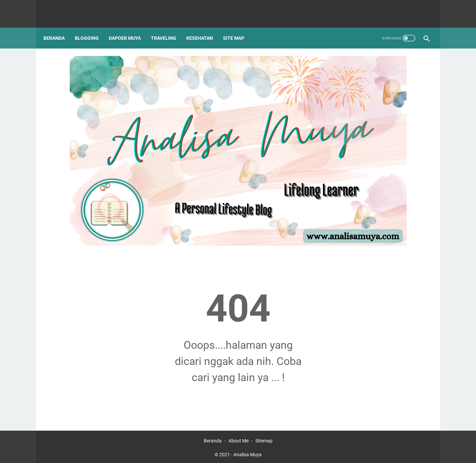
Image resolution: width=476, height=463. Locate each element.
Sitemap (264, 439)
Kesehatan (204, 27)
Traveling (168, 27)
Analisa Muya (248, 453)
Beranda (59, 27)
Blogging (91, 27)
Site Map (238, 27)
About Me (239, 439)
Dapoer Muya (130, 27)
